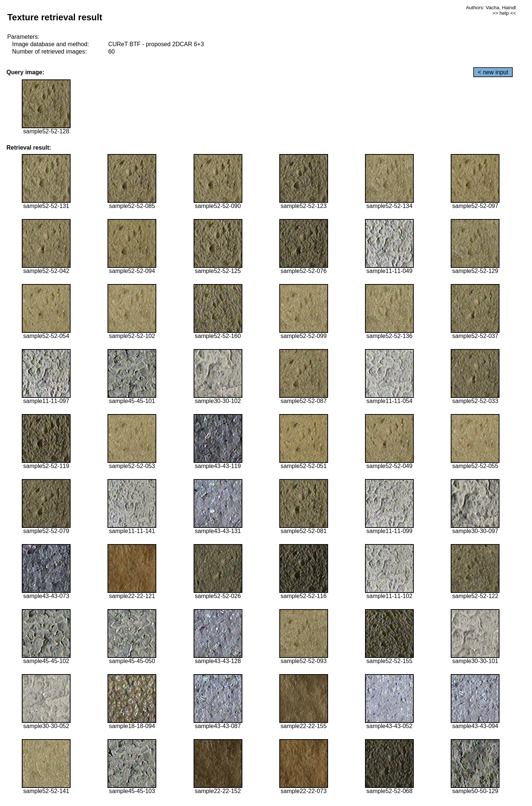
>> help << (504, 13)
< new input (493, 72)
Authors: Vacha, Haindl (491, 8)
